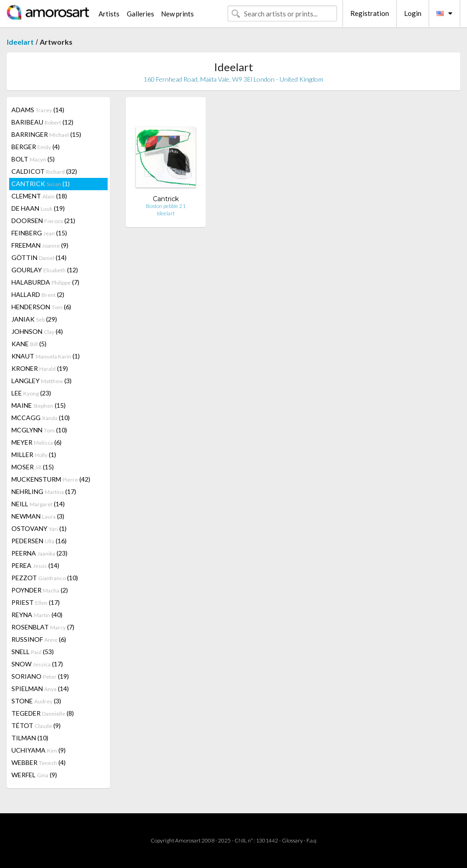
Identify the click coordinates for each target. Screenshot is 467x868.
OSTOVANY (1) (39, 528)
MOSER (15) (33, 467)
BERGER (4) (36, 147)
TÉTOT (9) (36, 725)
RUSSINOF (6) (39, 639)
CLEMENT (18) (39, 196)
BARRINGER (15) (46, 134)
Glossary (292, 840)
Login (413, 13)
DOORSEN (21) (43, 221)
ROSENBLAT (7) (43, 627)
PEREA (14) (35, 565)
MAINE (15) (39, 405)
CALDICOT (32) (44, 171)
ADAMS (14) (38, 110)
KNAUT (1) (46, 356)
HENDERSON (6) (41, 307)
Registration (370, 13)
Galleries (140, 14)
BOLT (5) (33, 159)
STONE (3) (36, 701)
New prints (177, 14)
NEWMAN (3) (38, 516)
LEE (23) (31, 393)
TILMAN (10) (30, 738)
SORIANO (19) (40, 676)
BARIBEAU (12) (42, 122)
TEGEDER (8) (43, 713)
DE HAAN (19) (38, 208)
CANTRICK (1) (41, 184)
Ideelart (20, 42)
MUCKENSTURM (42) (51, 479)
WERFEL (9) (34, 775)
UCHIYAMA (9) (39, 750)
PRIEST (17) (36, 602)
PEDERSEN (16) (39, 541)
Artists (109, 14)
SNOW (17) (37, 664)
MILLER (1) (34, 455)
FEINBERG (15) (39, 233)
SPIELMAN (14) (40, 689)
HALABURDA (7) (45, 282)
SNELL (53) (33, 652)
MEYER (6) (36, 442)
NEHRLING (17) (44, 491)
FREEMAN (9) (40, 245)
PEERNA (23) (39, 553)
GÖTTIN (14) (39, 257)
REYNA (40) (37, 615)
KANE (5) (29, 344)
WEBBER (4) (39, 762)
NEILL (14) (38, 504)
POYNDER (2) (40, 590)
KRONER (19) (40, 368)
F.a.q (311, 840)
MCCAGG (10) (41, 418)
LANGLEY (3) (42, 381)
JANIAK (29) (34, 319)
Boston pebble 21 (166, 206)
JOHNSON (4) (37, 331)
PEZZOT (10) (45, 578)
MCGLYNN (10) (39, 430)
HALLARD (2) (38, 294)
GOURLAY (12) (45, 270)
